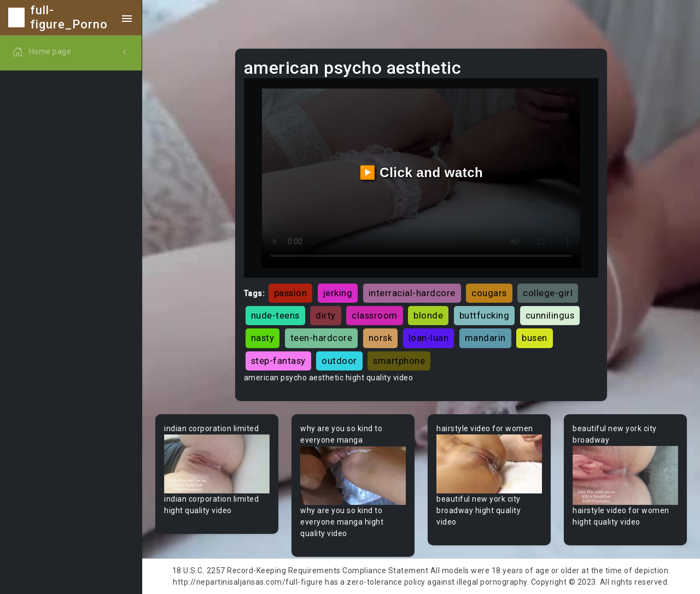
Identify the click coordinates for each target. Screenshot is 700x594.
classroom (375, 315)
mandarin (485, 338)
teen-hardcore (322, 338)
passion (291, 293)
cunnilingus (550, 315)
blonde (428, 315)
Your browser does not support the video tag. (217, 464)
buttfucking (485, 315)
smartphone (399, 361)
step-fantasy (278, 361)
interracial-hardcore (412, 293)
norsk (381, 338)
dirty (326, 315)
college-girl (548, 293)
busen (535, 338)
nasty (263, 338)
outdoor (339, 361)
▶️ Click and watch (421, 172)
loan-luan (429, 338)
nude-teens (275, 315)
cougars (489, 293)
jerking (338, 293)
